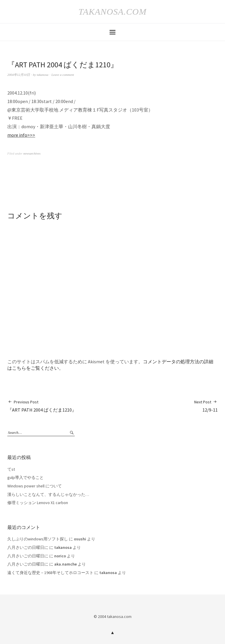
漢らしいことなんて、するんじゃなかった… (48, 494)
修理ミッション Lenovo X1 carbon (38, 503)
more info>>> (21, 135)
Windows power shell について (35, 486)
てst (11, 469)
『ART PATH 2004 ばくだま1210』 (42, 406)
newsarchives (32, 153)
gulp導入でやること (25, 477)
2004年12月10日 (19, 75)
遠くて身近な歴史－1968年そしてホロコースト (50, 573)
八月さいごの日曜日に (28, 547)
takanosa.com (112, 12)
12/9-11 (206, 406)
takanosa (42, 75)
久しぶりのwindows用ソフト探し (38, 539)
